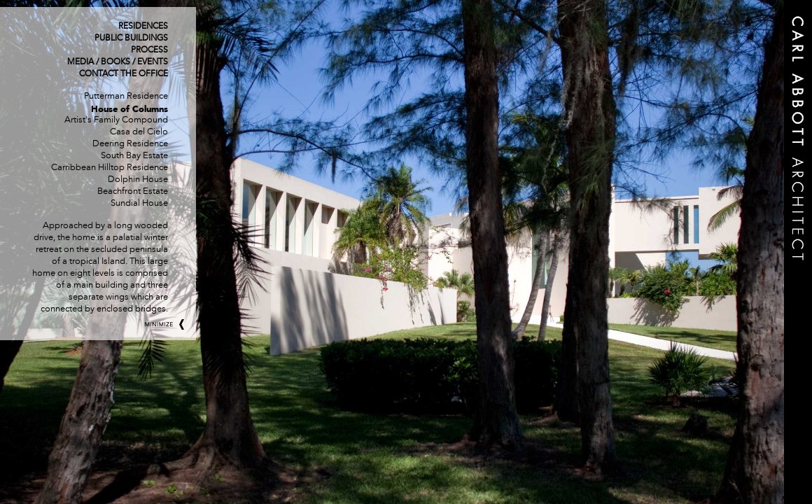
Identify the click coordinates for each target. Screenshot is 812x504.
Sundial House (139, 204)
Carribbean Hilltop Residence (110, 168)
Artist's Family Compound (116, 120)
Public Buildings (131, 38)
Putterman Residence (126, 97)
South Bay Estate (134, 156)
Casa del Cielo (139, 132)
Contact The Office (124, 74)
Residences (143, 27)
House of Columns (129, 109)
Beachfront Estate (133, 192)
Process (149, 50)
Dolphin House (138, 180)
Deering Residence (130, 144)
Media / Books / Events (118, 62)
